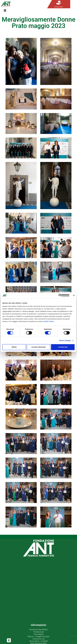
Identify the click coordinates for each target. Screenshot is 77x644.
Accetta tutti (63, 347)
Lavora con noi (39, 639)
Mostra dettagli (65, 340)
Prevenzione (39, 632)
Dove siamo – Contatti (39, 641)
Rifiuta (14, 347)
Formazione (39, 634)
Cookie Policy (48, 321)
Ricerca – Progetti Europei (38, 636)
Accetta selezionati (38, 347)
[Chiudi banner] (74, 295)
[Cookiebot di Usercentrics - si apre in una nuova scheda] (60, 295)
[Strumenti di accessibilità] (9, 640)
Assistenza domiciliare (38, 629)
